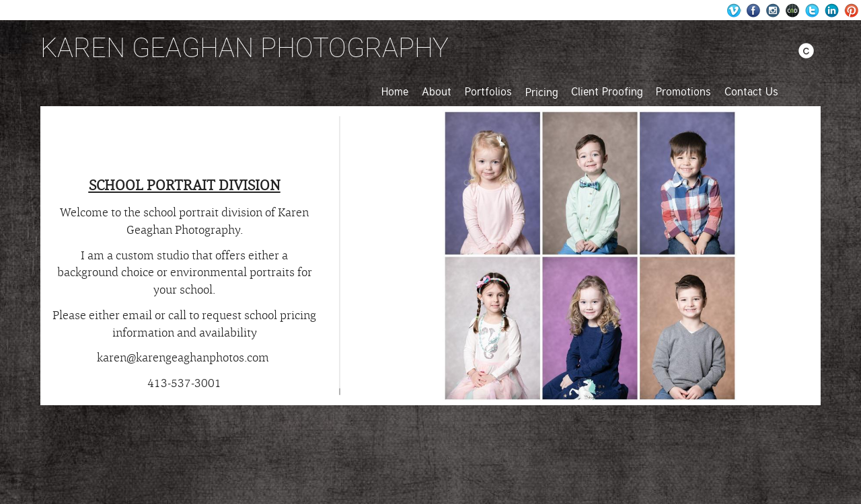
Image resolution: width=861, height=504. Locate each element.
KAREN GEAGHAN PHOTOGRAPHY (245, 47)
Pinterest (851, 10)
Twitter (812, 10)
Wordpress (734, 10)
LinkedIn (832, 10)
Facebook (754, 10)
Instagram (773, 10)
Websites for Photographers (793, 10)
